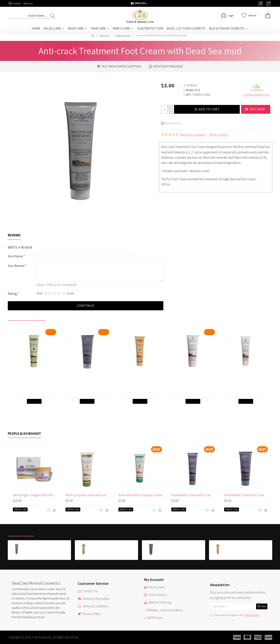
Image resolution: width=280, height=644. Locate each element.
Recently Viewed (21, 532)
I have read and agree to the (235, 615)
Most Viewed (48, 532)
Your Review (16, 266)
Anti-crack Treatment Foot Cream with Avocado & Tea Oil (35, 380)
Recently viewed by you (27, 316)
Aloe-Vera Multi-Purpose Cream (140, 495)
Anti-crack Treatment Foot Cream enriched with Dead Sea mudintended (88, 382)
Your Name (15, 256)
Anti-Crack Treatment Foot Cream (194, 380)
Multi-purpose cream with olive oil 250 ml (88, 495)
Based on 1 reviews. (193, 135)
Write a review (218, 135)
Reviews (14, 235)
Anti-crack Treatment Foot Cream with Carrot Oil (141, 380)
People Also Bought (24, 434)
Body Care (105, 35)
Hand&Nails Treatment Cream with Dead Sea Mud (194, 495)
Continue (86, 306)
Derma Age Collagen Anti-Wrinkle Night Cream (35, 495)
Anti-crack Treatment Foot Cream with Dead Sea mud (48, 544)
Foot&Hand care (123, 35)
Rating (12, 294)
